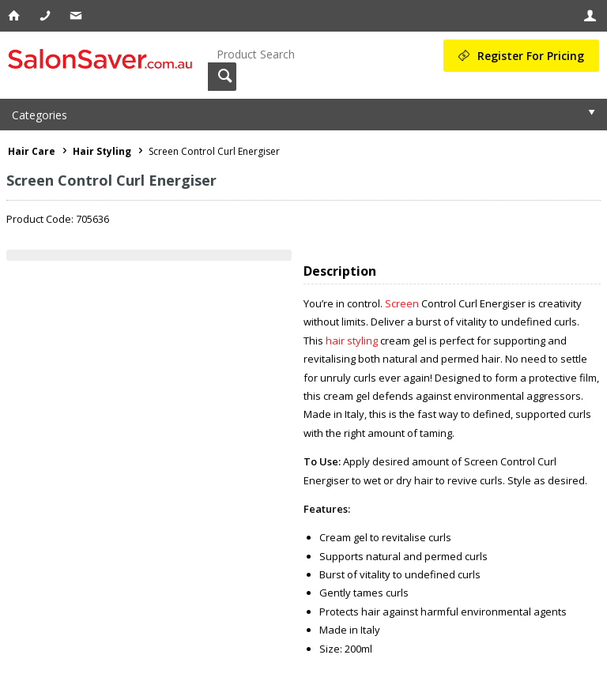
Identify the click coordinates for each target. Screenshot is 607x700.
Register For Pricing (531, 56)
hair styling (352, 341)
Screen (402, 303)
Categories (40, 115)
